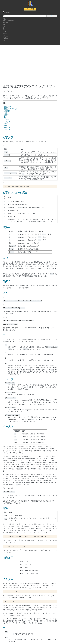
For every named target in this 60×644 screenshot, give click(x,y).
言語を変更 (6, 13)
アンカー (5, 30)
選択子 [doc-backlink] (7, 281)
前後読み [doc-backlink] (8, 427)
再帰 (4, 35)
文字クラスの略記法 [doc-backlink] (15, 193)
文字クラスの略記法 (8, 21)
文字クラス (6, 19)
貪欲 (4, 24)
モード (5, 41)
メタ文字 (5, 39)
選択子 (5, 26)
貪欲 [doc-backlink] (5, 258)
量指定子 (5, 23)
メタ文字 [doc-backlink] (8, 579)
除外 (4, 28)
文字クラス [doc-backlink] (9, 137)
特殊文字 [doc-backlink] (8, 558)
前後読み (5, 33)
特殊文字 (5, 37)
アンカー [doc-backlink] (8, 335)
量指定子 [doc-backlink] (8, 227)
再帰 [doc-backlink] (5, 508)
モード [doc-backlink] (7, 628)
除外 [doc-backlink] (5, 293)
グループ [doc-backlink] (8, 379)
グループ (5, 32)
